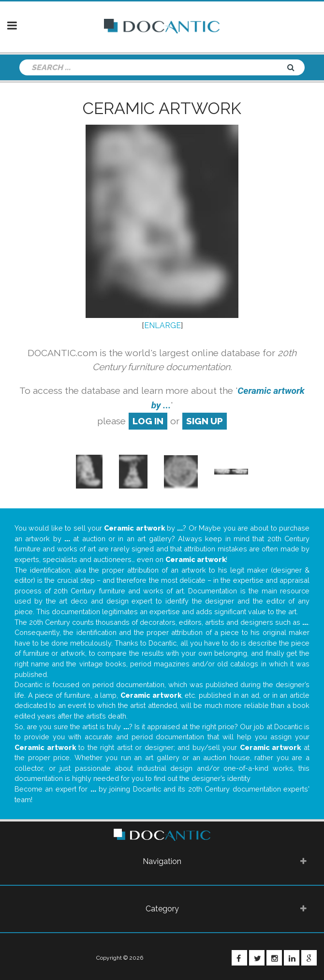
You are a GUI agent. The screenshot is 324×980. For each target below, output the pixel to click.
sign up (205, 421)
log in (148, 421)
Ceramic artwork (162, 108)
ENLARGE (162, 325)
